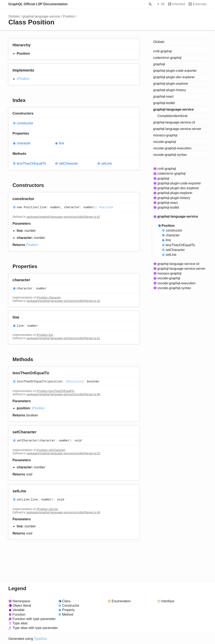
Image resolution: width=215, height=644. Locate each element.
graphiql (159, 64)
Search (150, 4)
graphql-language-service (41, 16)
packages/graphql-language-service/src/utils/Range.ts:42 (63, 217)
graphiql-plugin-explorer (171, 84)
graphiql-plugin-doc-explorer (174, 77)
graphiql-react (163, 96)
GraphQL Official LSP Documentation (38, 4)
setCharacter (68, 163)
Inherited (179, 4)
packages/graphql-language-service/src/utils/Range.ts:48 (63, 512)
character (24, 143)
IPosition (23, 79)
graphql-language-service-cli (174, 122)
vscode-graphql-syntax (170, 155)
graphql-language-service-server (177, 129)
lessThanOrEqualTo (31, 163)
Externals (200, 4)
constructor (25, 123)
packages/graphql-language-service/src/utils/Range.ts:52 (63, 453)
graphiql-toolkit (164, 103)
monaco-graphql (165, 135)
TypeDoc (40, 639)
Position (69, 16)
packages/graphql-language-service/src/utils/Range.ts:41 (63, 338)
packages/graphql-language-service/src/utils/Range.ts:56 (63, 394)
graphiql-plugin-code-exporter (175, 71)
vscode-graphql (165, 142)
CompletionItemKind (172, 116)
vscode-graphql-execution (172, 148)
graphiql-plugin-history (170, 90)
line (61, 143)
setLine (106, 163)
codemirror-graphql (167, 58)
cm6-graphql (163, 51)
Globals (14, 16)
